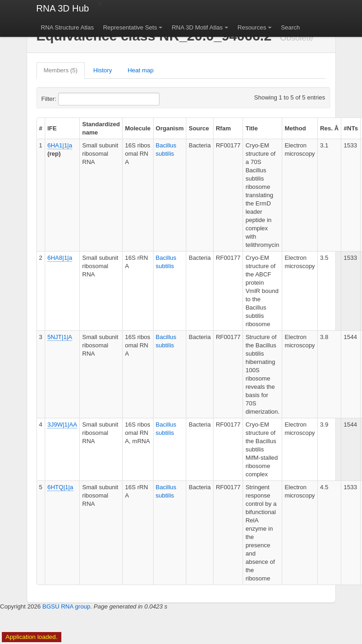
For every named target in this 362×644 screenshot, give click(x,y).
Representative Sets (130, 27)
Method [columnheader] (295, 128)
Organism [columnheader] (170, 128)
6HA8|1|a (60, 258)
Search (290, 27)
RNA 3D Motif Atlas (197, 27)
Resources (252, 27)
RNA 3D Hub (63, 8)
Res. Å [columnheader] (329, 128)
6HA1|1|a (60, 145)
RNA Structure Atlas (68, 27)
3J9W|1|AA (62, 424)
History (102, 70)
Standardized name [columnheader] (101, 128)
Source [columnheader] (199, 128)
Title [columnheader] (252, 128)
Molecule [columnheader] (138, 128)
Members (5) (61, 70)
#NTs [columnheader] (351, 128)
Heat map (141, 70)
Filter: (71, 99)
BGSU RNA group (66, 606)
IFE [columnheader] (52, 128)
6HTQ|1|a (60, 487)
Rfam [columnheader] (223, 128)
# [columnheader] (41, 128)
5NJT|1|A (60, 337)
